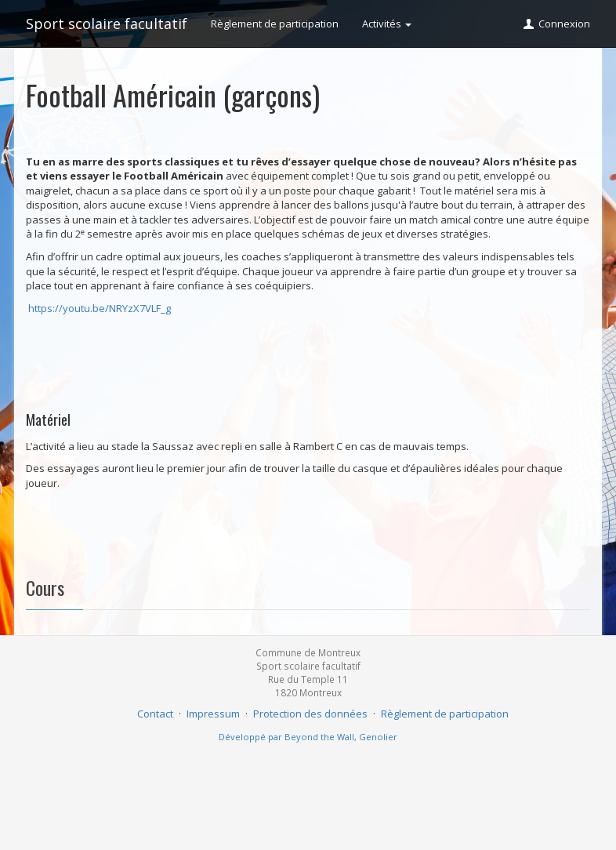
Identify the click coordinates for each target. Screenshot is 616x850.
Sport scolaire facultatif (107, 24)
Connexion (556, 24)
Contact (155, 714)
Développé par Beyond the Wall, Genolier (308, 737)
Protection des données (310, 714)
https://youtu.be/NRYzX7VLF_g (100, 308)
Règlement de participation (275, 24)
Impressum (213, 714)
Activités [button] (387, 24)
